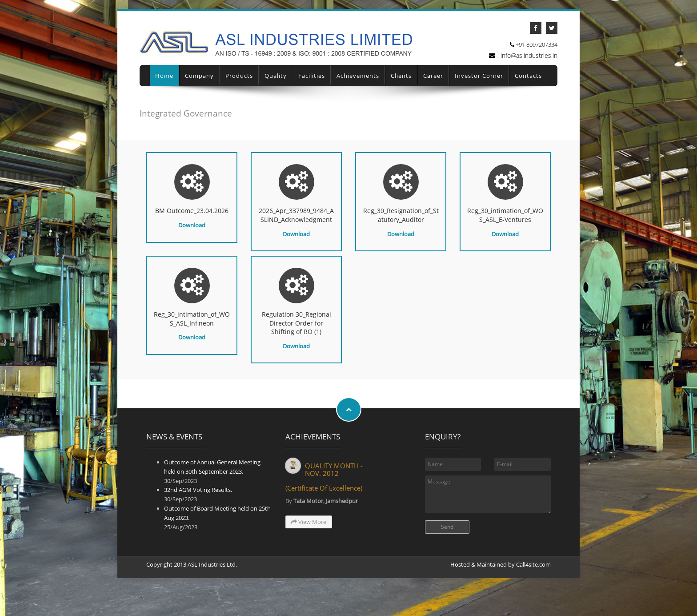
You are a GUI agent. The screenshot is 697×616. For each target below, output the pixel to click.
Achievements (358, 91)
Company (199, 91)
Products (239, 91)
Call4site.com (533, 580)
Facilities (312, 91)
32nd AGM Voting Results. (198, 506)
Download (192, 241)
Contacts (528, 91)
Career (433, 91)
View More (309, 538)
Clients (401, 91)
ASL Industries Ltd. (212, 580)
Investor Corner (479, 91)
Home (164, 91)
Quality (276, 91)
